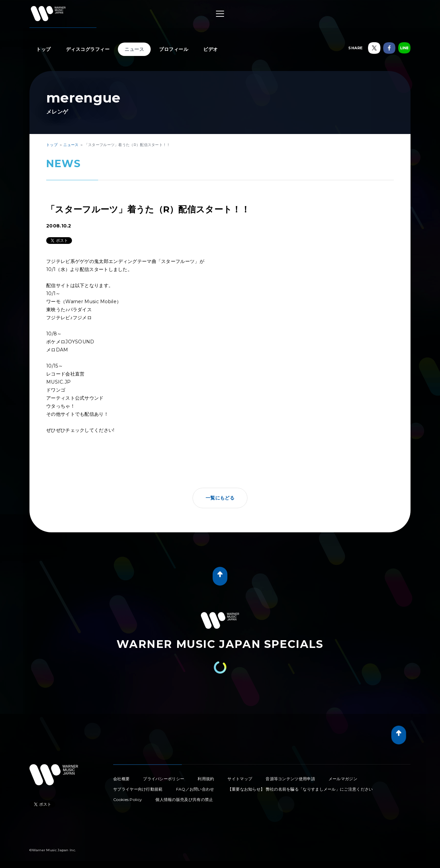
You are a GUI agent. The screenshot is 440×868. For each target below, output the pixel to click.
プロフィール (174, 49)
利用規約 (206, 779)
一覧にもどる (220, 498)
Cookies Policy (128, 799)
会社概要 (121, 779)
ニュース (134, 49)
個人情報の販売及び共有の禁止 (184, 799)
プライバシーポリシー (164, 779)
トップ (44, 49)
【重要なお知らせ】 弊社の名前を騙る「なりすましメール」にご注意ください (300, 789)
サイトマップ (240, 779)
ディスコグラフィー (88, 49)
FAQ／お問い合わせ (195, 789)
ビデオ (211, 49)
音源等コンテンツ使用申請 (290, 779)
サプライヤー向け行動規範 (138, 789)
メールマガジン (343, 779)
